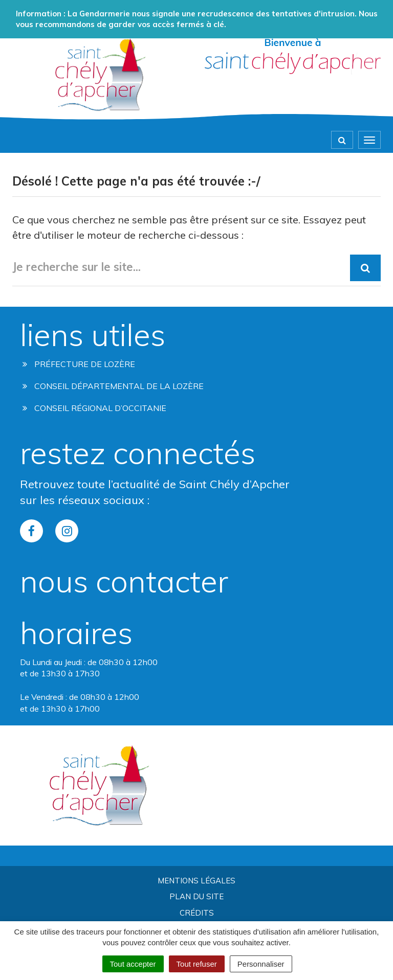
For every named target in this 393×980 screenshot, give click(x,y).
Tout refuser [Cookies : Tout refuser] (197, 964)
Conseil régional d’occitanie (94, 408)
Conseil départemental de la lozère (113, 386)
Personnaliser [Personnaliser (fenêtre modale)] (261, 964)
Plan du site (196, 896)
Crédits (197, 913)
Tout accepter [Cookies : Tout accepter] (133, 964)
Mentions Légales (196, 881)
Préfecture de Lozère (79, 364)
